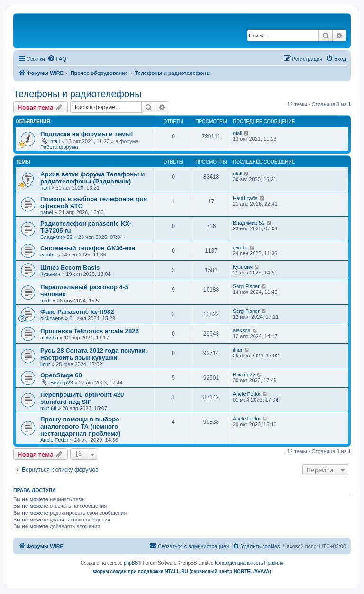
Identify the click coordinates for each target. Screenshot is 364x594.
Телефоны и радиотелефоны (77, 94)
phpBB (131, 563)
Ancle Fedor (247, 394)
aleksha (49, 338)
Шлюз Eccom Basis (70, 268)
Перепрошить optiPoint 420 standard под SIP (82, 398)
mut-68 (48, 408)
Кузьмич (50, 274)
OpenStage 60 (61, 375)
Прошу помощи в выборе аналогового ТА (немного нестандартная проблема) (81, 426)
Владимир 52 (56, 237)
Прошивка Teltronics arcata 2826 (90, 331)
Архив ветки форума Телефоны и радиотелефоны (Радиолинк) (92, 178)
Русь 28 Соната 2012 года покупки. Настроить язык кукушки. (94, 354)
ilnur (45, 364)
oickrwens (52, 318)
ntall (55, 141)
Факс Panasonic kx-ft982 (77, 312)
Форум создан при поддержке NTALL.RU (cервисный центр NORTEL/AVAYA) (182, 571)
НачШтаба (245, 198)
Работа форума (59, 147)
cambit (48, 255)
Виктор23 (62, 383)
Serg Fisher (246, 286)
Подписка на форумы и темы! (87, 134)
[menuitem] (57, 59)
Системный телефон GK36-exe (88, 248)
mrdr (46, 301)
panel (47, 212)
